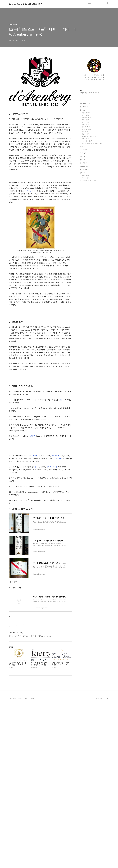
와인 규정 (86, 125)
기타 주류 (83, 163)
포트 (60, 460)
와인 (83, 110)
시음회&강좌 (84, 166)
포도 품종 (86, 120)
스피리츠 (83, 150)
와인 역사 (86, 115)
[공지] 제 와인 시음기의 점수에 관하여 (90, 93)
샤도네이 (58, 548)
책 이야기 (86, 178)
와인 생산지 (86, 117)
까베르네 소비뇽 (52, 557)
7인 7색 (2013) (87, 141)
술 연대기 (84, 107)
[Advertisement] (40, 328)
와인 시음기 (87, 129)
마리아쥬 (85, 132)
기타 (82, 173)
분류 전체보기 (86, 103)
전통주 (83, 153)
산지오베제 (55, 546)
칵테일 (83, 146)
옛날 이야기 (86, 176)
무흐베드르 (37, 546)
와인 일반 (86, 113)
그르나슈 (28, 191)
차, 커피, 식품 (84, 170)
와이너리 (86, 127)
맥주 (82, 156)
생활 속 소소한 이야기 (89, 180)
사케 (82, 160)
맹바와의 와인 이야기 (89, 136)
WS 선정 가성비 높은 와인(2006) (92, 143)
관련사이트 (99, 860)
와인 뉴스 (85, 134)
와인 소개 (86, 139)
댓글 (10, 835)
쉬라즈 (37, 557)
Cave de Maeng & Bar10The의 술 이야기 (26, 4)
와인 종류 (86, 122)
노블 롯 (32, 496)
